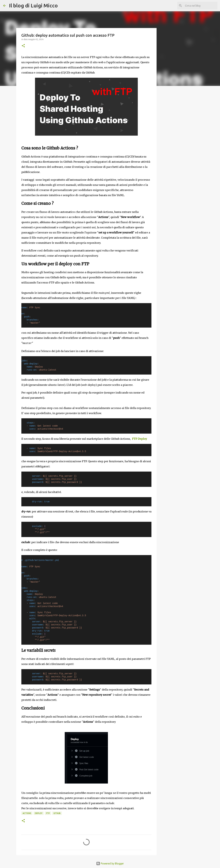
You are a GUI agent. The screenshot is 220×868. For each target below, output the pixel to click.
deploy (39, 813)
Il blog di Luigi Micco (33, 5)
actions (27, 813)
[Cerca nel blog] (201, 6)
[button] (23, 46)
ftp (48, 813)
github (57, 813)
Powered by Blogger (110, 863)
